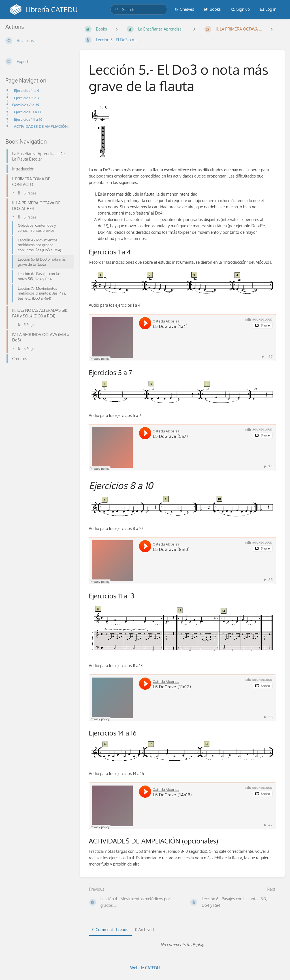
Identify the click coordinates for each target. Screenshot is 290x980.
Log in (268, 9)
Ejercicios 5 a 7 (27, 98)
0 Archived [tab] (144, 930)
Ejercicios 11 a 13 (27, 112)
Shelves (184, 9)
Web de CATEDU (145, 968)
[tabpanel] (182, 945)
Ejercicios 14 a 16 (28, 119)
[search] (139, 9)
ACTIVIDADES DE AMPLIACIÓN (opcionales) (42, 126)
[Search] (117, 9)
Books (212, 9)
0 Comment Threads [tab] (110, 930)
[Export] (38, 61)
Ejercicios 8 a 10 (25, 105)
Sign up (240, 9)
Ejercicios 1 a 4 (26, 90)
